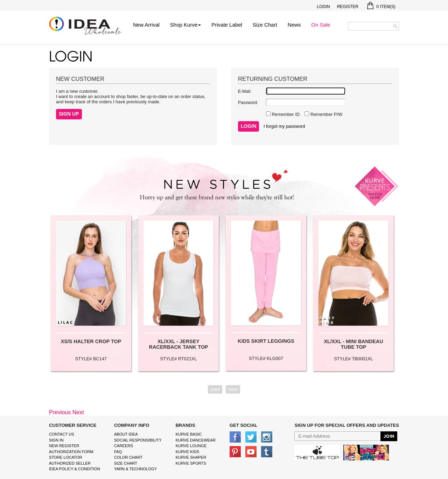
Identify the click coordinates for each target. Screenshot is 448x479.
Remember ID (285, 114)
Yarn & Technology (135, 469)
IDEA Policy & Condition (75, 469)
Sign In (56, 440)
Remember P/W (326, 114)
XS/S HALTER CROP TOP (91, 341)
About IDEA (126, 434)
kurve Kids (188, 452)
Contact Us (62, 434)
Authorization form (71, 452)
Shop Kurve (185, 25)
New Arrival (146, 25)
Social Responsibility (138, 440)
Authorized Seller (70, 463)
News (294, 25)
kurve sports (191, 463)
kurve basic (189, 434)
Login (323, 7)
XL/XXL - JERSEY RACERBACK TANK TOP (179, 344)
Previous (60, 412)
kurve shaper (191, 457)
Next (78, 412)
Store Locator (66, 457)
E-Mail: (245, 91)
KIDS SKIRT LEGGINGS (266, 341)
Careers (124, 446)
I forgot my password (284, 126)
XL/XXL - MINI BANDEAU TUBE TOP (353, 344)
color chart (128, 457)
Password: (248, 103)
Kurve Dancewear (196, 440)
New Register (64, 446)
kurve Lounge (191, 446)
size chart (126, 463)
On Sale (321, 25)
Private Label (227, 25)
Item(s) (381, 7)
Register (348, 7)
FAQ (118, 452)
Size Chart (265, 25)
